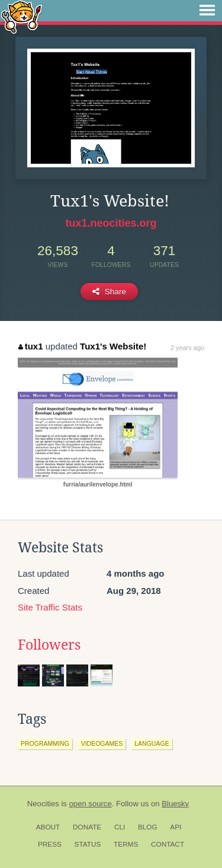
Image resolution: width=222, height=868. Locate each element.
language (152, 743)
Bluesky (175, 804)
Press (50, 844)
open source (91, 804)
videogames (102, 743)
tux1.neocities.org (111, 223)
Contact (168, 844)
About (48, 827)
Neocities (43, 804)
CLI (120, 827)
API (176, 827)
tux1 (30, 346)
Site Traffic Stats (50, 607)
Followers (49, 645)
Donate (87, 827)
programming (45, 743)
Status (88, 844)
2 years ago (187, 348)
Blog (148, 827)
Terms (126, 844)
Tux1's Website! (113, 346)
